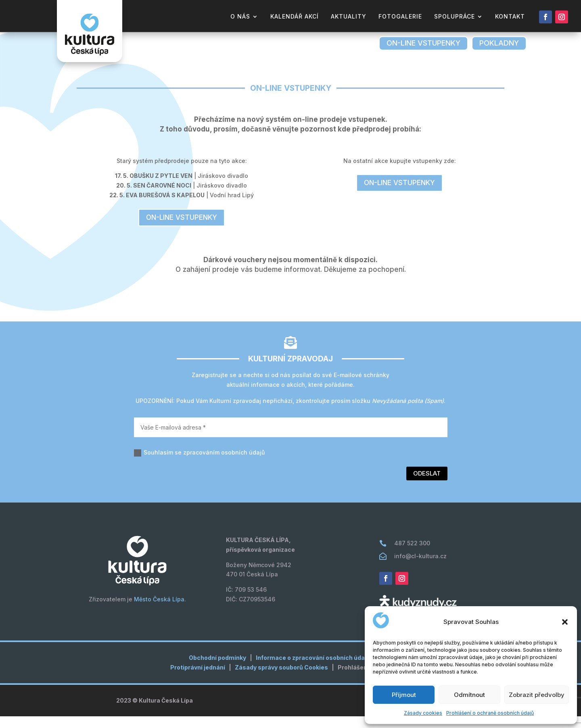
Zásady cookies (423, 713)
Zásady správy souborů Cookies (281, 679)
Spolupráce (455, 17)
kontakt (510, 17)
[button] (565, 622)
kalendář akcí (295, 17)
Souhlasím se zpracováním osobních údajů (199, 464)
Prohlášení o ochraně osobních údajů (490, 713)
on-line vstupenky (423, 43)
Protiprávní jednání (198, 679)
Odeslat (427, 485)
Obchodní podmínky (217, 669)
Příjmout (404, 695)
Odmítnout (469, 695)
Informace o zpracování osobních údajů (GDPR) (324, 669)
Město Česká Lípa (159, 611)
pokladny (499, 43)
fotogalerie (400, 17)
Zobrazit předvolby (537, 695)
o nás (240, 17)
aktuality (349, 17)
